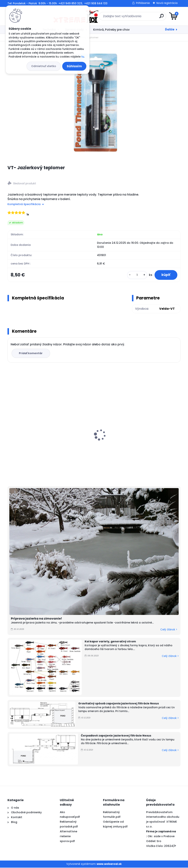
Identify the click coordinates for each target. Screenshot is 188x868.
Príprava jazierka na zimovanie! (36, 619)
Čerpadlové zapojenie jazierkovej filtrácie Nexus (116, 736)
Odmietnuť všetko (44, 66)
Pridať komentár (31, 354)
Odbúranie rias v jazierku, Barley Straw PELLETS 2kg (92, 432)
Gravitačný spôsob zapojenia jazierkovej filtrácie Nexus (119, 704)
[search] (139, 17)
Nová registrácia (167, 3)
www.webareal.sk (109, 864)
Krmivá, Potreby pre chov (111, 30)
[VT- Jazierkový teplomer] (94, 103)
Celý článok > (169, 630)
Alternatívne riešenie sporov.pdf (68, 837)
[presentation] (10, 430)
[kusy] (136, 275)
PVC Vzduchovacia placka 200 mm (150, 437)
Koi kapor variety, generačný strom (110, 642)
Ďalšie (170, 29)
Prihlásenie (143, 3)
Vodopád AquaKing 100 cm (30, 428)
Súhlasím (74, 66)
